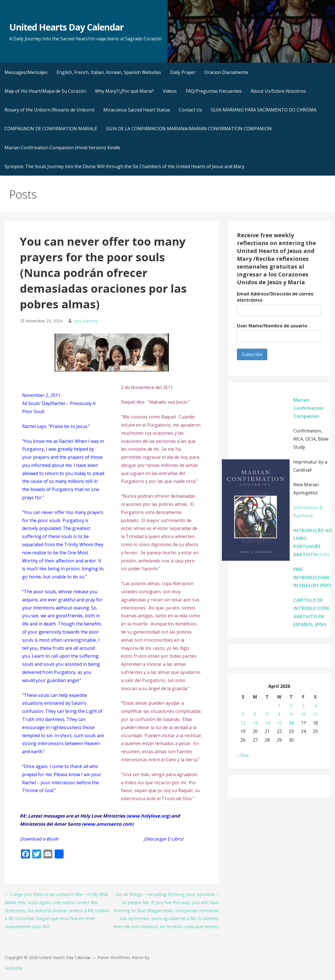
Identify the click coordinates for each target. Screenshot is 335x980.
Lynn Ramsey (85, 321)
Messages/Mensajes (26, 72)
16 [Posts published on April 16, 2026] (291, 723)
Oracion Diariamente (226, 72)
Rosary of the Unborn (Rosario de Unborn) (49, 110)
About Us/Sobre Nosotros (278, 91)
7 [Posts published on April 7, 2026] (267, 714)
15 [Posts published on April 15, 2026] (279, 723)
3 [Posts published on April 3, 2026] (303, 706)
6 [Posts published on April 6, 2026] (255, 714)
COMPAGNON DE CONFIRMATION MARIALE (51, 129)
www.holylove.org (148, 816)
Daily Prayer (183, 72)
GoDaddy (14, 968)
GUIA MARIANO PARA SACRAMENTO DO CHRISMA (264, 110)
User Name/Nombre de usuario (272, 326)
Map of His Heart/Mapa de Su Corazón (45, 91)
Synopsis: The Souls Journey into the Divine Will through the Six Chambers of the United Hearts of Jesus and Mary (124, 166)
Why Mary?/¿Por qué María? (124, 91)
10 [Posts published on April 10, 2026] (303, 714)
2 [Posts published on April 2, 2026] (291, 706)
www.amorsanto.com (108, 824)
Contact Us (190, 110)
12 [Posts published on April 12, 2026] (243, 723)
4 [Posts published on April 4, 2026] (315, 706)
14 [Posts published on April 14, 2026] (267, 723)
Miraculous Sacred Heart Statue (137, 110)
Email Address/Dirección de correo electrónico (275, 297)
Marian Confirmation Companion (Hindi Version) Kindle (62, 148)
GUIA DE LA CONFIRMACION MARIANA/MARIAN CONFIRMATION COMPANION (189, 129)
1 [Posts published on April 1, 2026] (279, 706)
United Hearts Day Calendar (66, 27)
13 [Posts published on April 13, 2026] (255, 723)
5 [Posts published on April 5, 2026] (243, 714)
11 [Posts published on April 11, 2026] (315, 714)
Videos (170, 91)
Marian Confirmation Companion (308, 408)
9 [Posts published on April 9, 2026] (291, 714)
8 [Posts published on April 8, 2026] (279, 714)
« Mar (243, 755)
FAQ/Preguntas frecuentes (214, 91)
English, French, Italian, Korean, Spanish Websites (109, 72)
